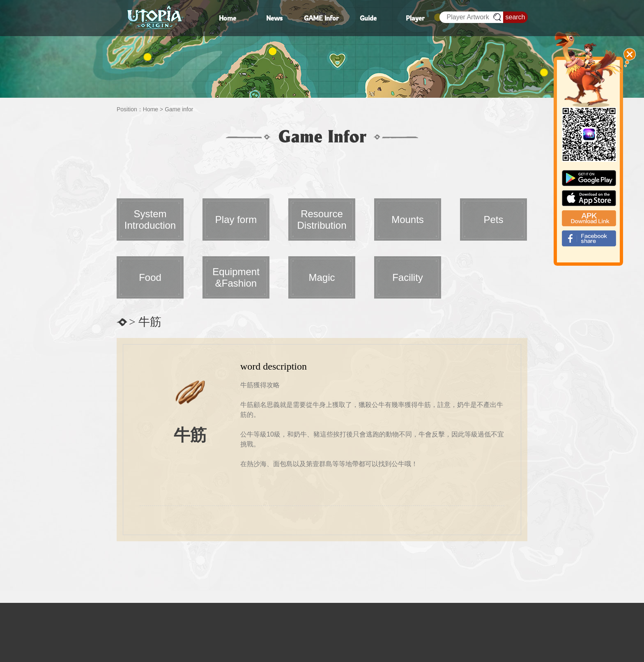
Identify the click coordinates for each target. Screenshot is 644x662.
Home (151, 109)
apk (589, 218)
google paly (589, 178)
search (515, 17)
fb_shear (589, 238)
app (589, 198)
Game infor (179, 109)
